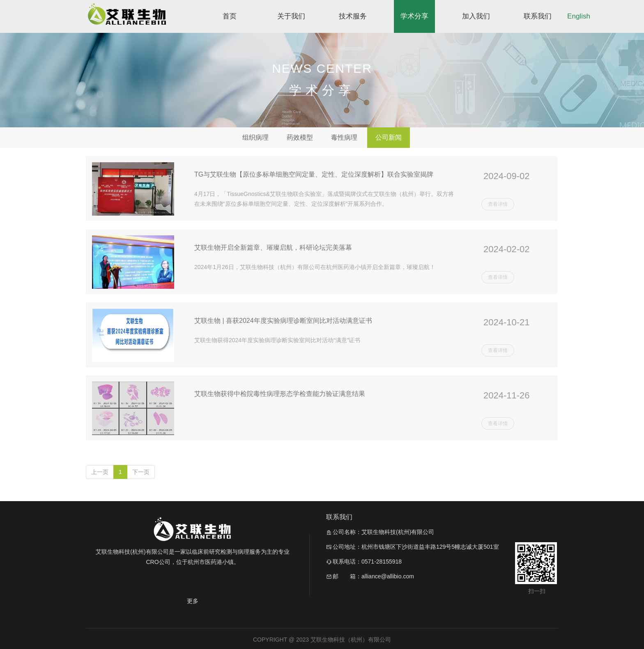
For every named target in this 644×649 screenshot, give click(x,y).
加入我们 (476, 16)
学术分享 (414, 16)
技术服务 (353, 16)
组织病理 (255, 137)
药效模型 (300, 137)
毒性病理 (344, 137)
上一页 (100, 472)
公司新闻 (389, 137)
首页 (230, 16)
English (579, 16)
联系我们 (538, 16)
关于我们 (291, 16)
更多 (193, 601)
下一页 (141, 472)
